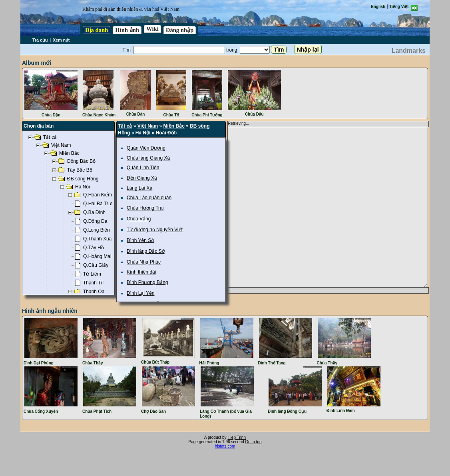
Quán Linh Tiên (143, 168)
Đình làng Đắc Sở (146, 251)
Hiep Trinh (237, 437)
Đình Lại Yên (141, 293)
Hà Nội (143, 133)
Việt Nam (148, 126)
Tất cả (125, 126)
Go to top (253, 442)
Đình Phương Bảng (147, 282)
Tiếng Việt (399, 7)
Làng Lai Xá (139, 188)
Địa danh (97, 30)
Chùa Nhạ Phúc (144, 262)
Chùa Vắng (139, 219)
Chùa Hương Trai (145, 208)
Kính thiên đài (141, 272)
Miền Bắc (174, 126)
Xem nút (61, 40)
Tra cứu (40, 40)
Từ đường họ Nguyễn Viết (155, 230)
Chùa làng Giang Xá (148, 158)
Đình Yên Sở (140, 240)
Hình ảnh (127, 30)
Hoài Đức (166, 133)
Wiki (152, 29)
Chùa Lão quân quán (149, 198)
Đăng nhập (180, 30)
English (378, 7)
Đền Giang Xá (142, 178)
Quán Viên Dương (146, 148)
